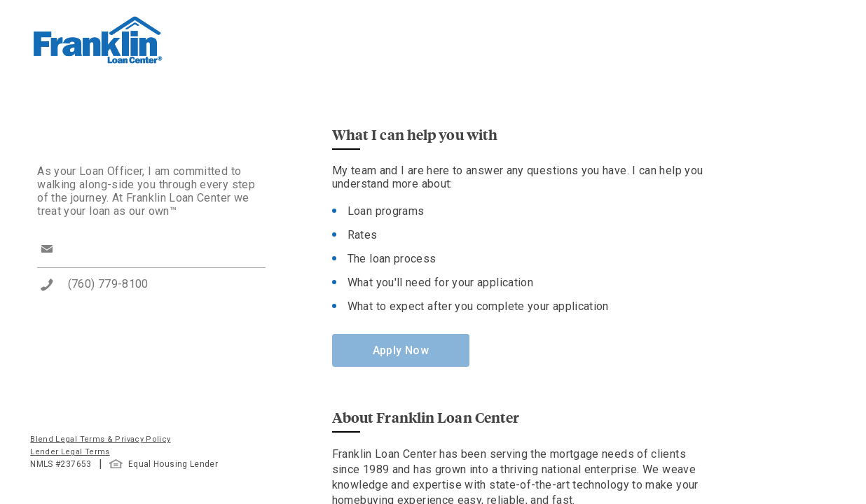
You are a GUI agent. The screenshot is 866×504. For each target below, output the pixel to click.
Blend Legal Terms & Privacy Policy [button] (100, 439)
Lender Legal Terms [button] (70, 452)
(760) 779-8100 (108, 284)
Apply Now (401, 350)
